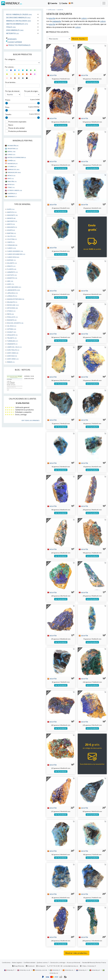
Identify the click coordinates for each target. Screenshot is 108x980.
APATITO (11, 224)
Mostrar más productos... (77, 953)
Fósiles (11, 27)
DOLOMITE (12, 263)
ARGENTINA (13, 148)
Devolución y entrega (58, 962)
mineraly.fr (10, 970)
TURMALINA (12, 341)
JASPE (10, 284)
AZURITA (11, 230)
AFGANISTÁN (13, 145)
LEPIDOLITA (12, 296)
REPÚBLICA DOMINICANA (17, 157)
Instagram (41, 966)
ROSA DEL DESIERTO (15, 323)
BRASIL (11, 151)
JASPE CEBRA (13, 353)
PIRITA (10, 314)
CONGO (11, 154)
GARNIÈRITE (12, 272)
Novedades (11, 39)
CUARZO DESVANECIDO (16, 254)
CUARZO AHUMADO (15, 251)
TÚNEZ (11, 187)
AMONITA (11, 218)
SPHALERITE (12, 335)
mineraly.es (68, 970)
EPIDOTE (11, 266)
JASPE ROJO (12, 356)
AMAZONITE (12, 215)
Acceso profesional (74, 962)
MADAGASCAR (14, 172)
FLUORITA (12, 269)
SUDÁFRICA (12, 193)
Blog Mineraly (18, 966)
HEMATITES (12, 278)
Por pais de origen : (31, 91)
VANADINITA (12, 344)
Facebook (30, 966)
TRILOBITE (12, 338)
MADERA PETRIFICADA (16, 299)
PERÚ (11, 178)
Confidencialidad (29, 962)
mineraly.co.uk (24, 970)
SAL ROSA (12, 326)
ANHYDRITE (12, 221)
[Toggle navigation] (104, 3)
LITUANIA (12, 166)
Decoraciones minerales (18, 18)
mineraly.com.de (40, 970)
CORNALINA (12, 245)
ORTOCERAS (12, 308)
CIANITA (11, 242)
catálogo (52, 10)
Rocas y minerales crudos (19, 14)
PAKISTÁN (12, 181)
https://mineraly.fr (89, 966)
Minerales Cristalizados (19, 21)
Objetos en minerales (17, 24)
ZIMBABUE (12, 196)
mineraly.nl (81, 970)
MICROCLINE (13, 305)
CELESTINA (12, 239)
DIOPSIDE (11, 260)
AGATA (11, 209)
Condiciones (6, 962)
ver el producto (61, 82)
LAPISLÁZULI (12, 293)
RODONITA (12, 320)
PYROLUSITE (12, 317)
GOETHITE (12, 275)
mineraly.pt (95, 970)
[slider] (7, 103)
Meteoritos (12, 33)
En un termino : (11, 82)
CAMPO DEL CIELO (14, 347)
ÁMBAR (11, 362)
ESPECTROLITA (13, 350)
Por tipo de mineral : (13, 91)
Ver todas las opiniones (30, 420)
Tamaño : (9, 114)
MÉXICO (11, 175)
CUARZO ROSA (13, 257)
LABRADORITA (13, 290)
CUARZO (11, 248)
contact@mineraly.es (71, 966)
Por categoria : (10, 59)
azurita (52, 75)
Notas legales (17, 962)
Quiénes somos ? (43, 962)
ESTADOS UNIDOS (15, 190)
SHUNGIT (12, 332)
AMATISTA (12, 212)
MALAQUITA (12, 302)
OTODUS (11, 311)
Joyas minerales (15, 30)
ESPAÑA (11, 160)
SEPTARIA (12, 329)
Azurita (60, 10)
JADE (10, 281)
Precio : (8, 100)
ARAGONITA (12, 227)
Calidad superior (14, 42)
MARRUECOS (13, 169)
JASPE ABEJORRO (14, 287)
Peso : (8, 107)
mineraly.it (55, 970)
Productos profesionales (18, 45)
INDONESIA (13, 163)
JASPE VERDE (13, 359)
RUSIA (11, 184)
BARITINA (11, 233)
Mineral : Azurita (79, 39)
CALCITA (11, 236)
